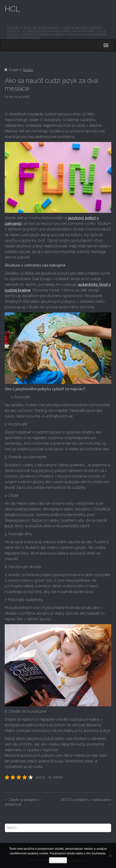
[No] (110, 856)
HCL (12, 9)
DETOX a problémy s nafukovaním (86, 802)
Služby (28, 70)
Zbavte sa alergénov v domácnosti (23, 802)
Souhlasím (58, 860)
